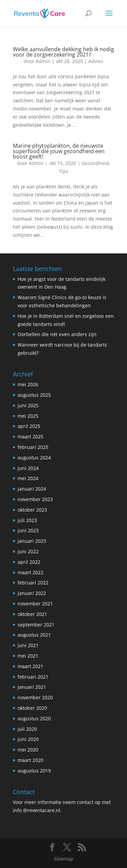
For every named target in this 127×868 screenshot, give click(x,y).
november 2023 (35, 499)
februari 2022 (33, 583)
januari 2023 (32, 541)
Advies (96, 61)
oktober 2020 (32, 708)
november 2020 (35, 697)
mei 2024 (28, 478)
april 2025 (29, 426)
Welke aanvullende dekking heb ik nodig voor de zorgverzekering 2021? (63, 52)
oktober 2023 (32, 510)
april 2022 (29, 562)
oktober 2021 (32, 614)
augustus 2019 (34, 771)
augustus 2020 (34, 718)
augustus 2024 (34, 458)
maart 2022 (30, 572)
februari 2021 (33, 677)
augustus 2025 (34, 395)
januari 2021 (32, 687)
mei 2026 (28, 384)
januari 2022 (32, 593)
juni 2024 (28, 468)
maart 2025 (30, 437)
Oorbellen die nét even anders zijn (57, 334)
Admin (43, 61)
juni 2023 (28, 530)
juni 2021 (28, 645)
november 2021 (35, 604)
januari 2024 (32, 489)
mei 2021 (28, 656)
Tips (64, 171)
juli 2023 (27, 520)
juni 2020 (28, 739)
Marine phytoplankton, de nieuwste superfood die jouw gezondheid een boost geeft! (59, 151)
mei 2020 (28, 750)
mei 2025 (28, 416)
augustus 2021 (34, 635)
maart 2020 (30, 760)
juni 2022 (28, 551)
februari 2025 (33, 447)
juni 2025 (28, 405)
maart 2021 (30, 666)
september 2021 (36, 625)
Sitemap (63, 859)
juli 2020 (27, 729)
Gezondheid (95, 163)
